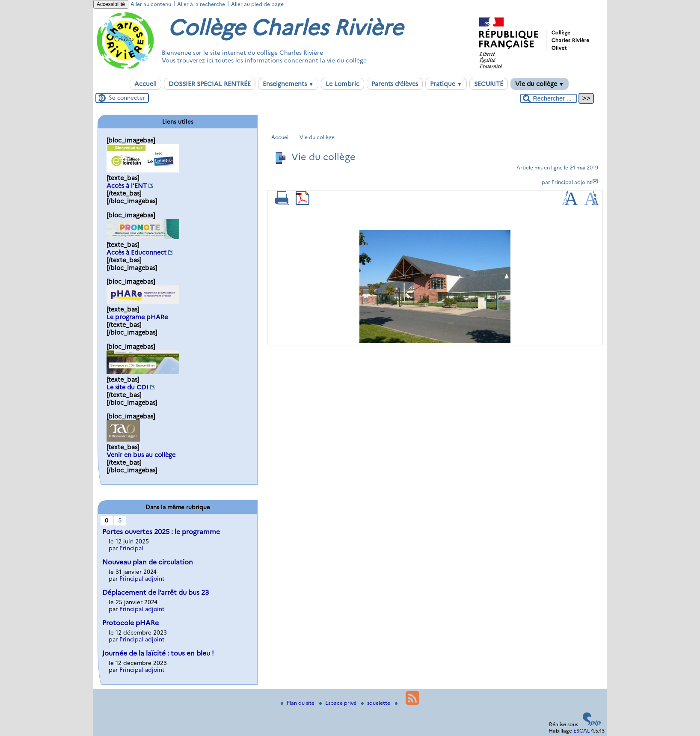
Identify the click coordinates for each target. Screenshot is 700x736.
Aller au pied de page (257, 4)
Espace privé (338, 703)
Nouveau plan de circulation (148, 562)
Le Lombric (343, 84)
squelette (376, 703)
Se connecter (127, 98)
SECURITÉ (489, 84)
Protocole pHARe (131, 623)
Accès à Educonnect (136, 252)
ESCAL (581, 731)
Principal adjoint (572, 182)
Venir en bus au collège (141, 455)
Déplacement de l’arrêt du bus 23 (156, 592)
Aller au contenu (151, 4)
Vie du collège (540, 84)
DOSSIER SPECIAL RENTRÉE (210, 84)
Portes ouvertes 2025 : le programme (161, 532)
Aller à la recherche (201, 4)
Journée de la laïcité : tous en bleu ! (158, 653)
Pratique (446, 84)
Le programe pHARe (137, 317)
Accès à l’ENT (127, 186)
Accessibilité (111, 4)
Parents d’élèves (395, 84)
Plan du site (298, 703)
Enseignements (288, 84)
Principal (131, 548)
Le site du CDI (128, 387)
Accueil (145, 84)
